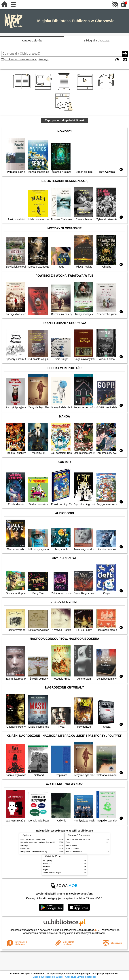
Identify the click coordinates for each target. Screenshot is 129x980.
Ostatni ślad (25, 848)
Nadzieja (24, 845)
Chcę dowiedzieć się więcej (48, 977)
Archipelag (48, 860)
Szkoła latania (72, 845)
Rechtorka (47, 864)
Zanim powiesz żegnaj (52, 873)
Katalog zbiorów (32, 41)
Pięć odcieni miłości (74, 852)
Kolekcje (43, 59)
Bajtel (68, 842)
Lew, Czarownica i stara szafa (33, 839)
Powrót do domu (72, 848)
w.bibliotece (88, 930)
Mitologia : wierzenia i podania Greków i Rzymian (41, 842)
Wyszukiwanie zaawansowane (19, 59)
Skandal (46, 867)
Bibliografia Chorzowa (97, 41)
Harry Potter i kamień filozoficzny (34, 852)
